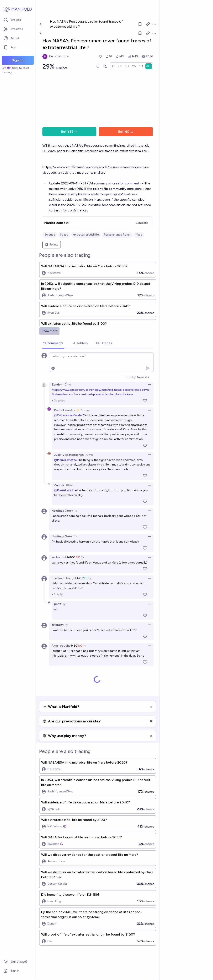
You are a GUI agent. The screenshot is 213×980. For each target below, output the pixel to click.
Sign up (18, 60)
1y (76, 511)
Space (64, 235)
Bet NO (126, 132)
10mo (67, 385)
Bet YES (69, 132)
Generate (142, 223)
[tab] (53, 343)
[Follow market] (140, 33)
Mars (139, 235)
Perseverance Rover (117, 235)
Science (50, 235)
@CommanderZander (68, 415)
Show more (49, 331)
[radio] (113, 66)
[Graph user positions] (105, 66)
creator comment (126, 183)
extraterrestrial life (86, 235)
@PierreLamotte (65, 460)
